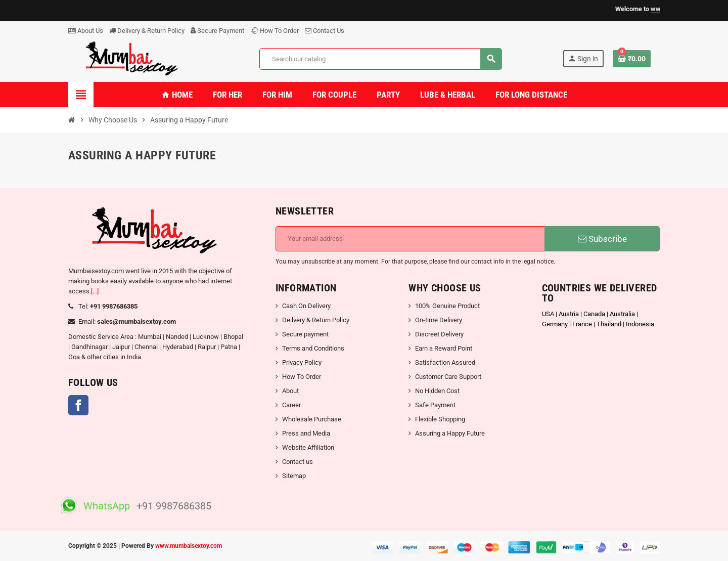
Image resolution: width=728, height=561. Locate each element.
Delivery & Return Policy (147, 31)
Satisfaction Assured (445, 362)
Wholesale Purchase (312, 419)
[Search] (380, 59)
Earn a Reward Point (444, 348)
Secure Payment (217, 31)
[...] (95, 291)
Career (291, 405)
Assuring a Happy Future (450, 433)
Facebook (78, 405)
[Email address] (410, 239)
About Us (86, 31)
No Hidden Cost (437, 391)
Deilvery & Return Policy (316, 320)
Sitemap (294, 476)
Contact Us (325, 31)
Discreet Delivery (439, 334)
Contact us (298, 462)
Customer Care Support (448, 377)
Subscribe (602, 239)
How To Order (275, 31)
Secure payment (305, 334)
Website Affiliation (308, 447)
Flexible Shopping (440, 419)
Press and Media (306, 433)
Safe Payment (435, 405)
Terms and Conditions (313, 348)
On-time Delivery (439, 320)
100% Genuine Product (447, 306)
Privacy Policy (302, 362)
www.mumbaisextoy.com (189, 546)
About (290, 391)
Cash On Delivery (306, 306)
